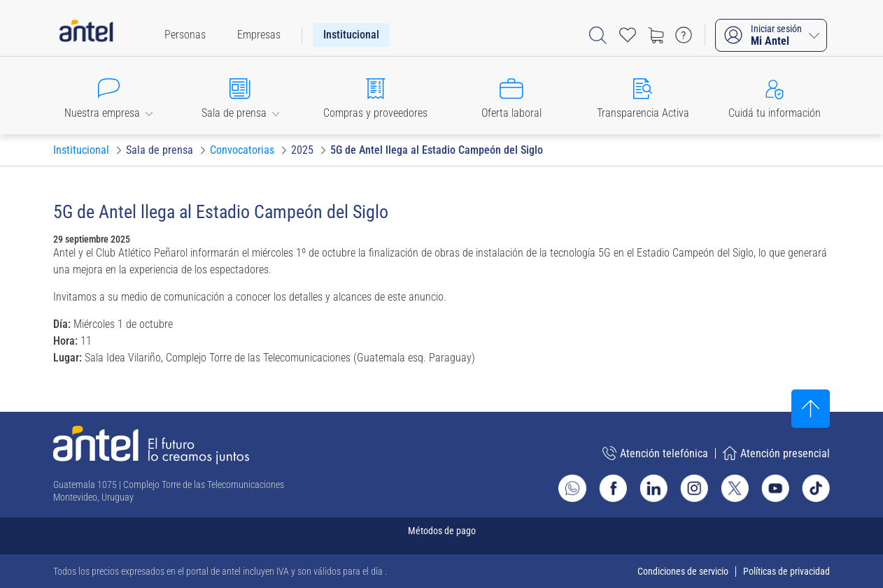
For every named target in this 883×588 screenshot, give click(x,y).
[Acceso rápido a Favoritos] (628, 35)
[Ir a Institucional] (81, 150)
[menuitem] (185, 35)
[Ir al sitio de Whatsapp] (572, 488)
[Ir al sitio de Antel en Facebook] (613, 488)
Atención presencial (776, 453)
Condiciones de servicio (683, 571)
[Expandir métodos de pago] (441, 536)
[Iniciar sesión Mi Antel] (771, 35)
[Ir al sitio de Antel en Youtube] (775, 488)
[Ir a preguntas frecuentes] (684, 35)
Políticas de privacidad (786, 571)
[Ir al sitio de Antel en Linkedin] (654, 488)
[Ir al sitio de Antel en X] (735, 488)
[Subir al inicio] (811, 409)
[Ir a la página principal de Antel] (151, 445)
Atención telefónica (655, 453)
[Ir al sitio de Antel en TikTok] (816, 488)
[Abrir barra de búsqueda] (598, 35)
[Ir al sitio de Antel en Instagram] (694, 488)
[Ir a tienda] (656, 35)
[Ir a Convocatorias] (242, 150)
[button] (108, 95)
